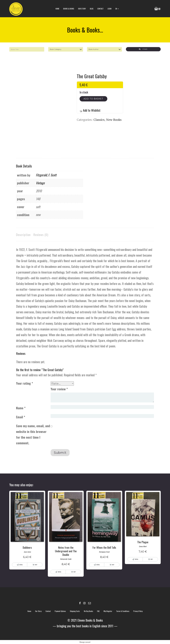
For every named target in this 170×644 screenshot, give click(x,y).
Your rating (25, 383)
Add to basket (93, 99)
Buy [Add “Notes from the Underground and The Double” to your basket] (75, 572)
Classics (99, 120)
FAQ (98, 611)
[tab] (23, 235)
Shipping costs (75, 611)
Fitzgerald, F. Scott (46, 175)
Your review (59, 389)
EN (117, 9)
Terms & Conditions (123, 611)
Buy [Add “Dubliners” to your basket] (36, 565)
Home (57, 9)
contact (100, 9)
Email (21, 417)
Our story (82, 9)
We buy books (88, 611)
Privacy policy (138, 611)
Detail (21, 565)
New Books (114, 120)
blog (92, 9)
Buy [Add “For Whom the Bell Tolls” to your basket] (113, 565)
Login (110, 9)
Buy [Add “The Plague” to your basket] (152, 559)
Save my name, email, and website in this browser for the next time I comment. (33, 434)
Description (23, 235)
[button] (90, 110)
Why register (108, 611)
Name (21, 408)
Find (143, 49)
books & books (69, 9)
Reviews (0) (41, 235)
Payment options (60, 611)
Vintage (40, 183)
